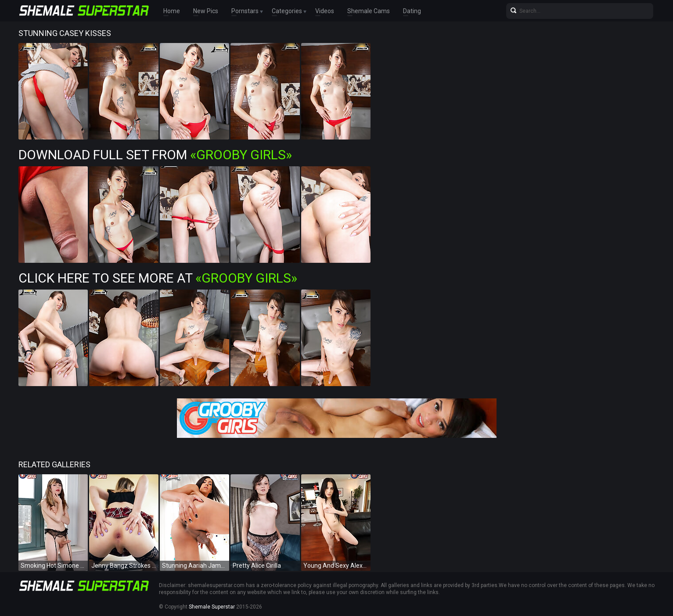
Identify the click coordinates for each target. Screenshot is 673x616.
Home (172, 11)
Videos (325, 11)
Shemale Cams (369, 11)
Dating (412, 11)
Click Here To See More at (158, 278)
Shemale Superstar (212, 607)
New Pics (206, 11)
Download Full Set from (155, 155)
